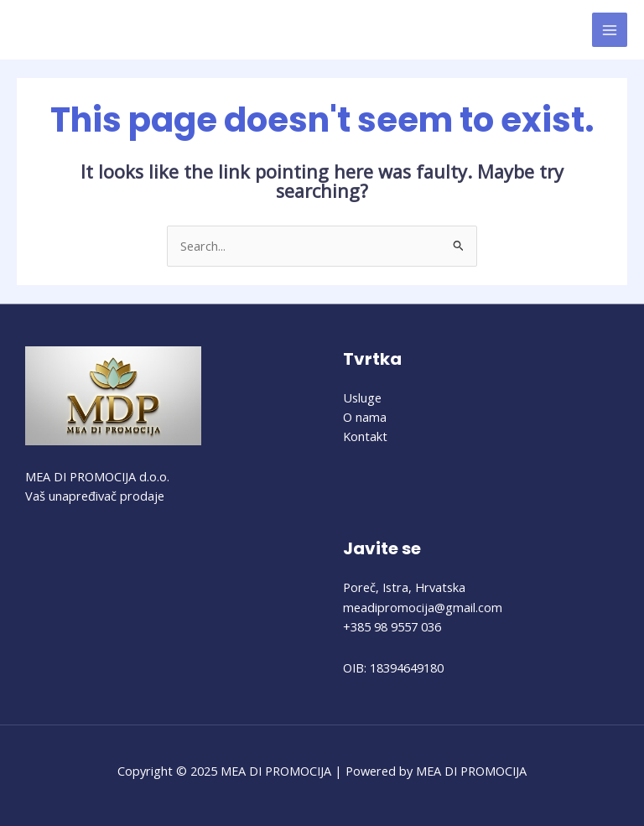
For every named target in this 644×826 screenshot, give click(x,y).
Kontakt (365, 436)
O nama (365, 417)
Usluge (362, 397)
